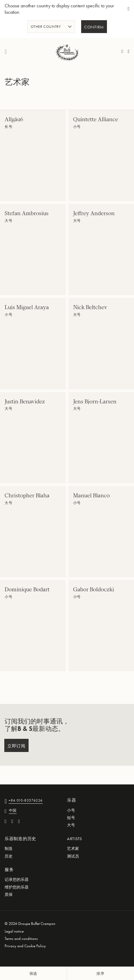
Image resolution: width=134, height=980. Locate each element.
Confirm (94, 27)
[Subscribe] (16, 745)
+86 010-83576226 (26, 801)
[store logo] (67, 52)
